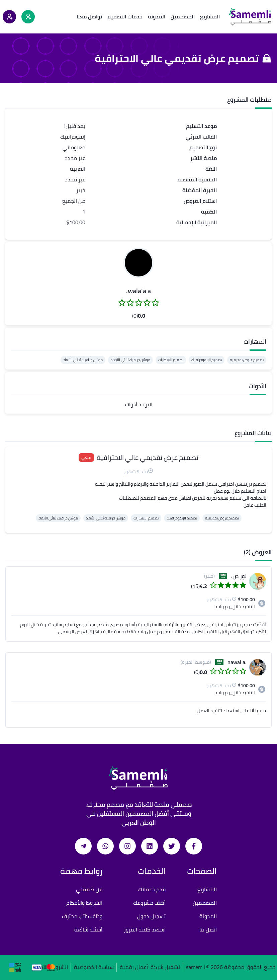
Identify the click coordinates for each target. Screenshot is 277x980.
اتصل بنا (208, 929)
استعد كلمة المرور (145, 929)
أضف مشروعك (149, 903)
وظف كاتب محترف (82, 916)
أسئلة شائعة (88, 929)
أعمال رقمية (134, 967)
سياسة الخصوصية (94, 967)
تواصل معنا (89, 16)
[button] (138, 263)
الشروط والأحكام (84, 903)
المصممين (183, 16)
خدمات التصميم (125, 16)
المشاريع (210, 16)
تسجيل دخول (151, 916)
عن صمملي (89, 889)
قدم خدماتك (152, 889)
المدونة (157, 16)
